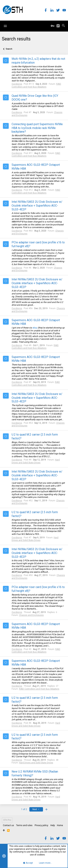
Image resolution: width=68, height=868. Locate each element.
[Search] (63, 26)
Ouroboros (17, 84)
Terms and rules (24, 825)
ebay (35, 328)
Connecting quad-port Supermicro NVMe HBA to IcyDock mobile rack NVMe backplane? (37, 128)
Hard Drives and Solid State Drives (36, 461)
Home (60, 825)
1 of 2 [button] (24, 809)
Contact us (8, 825)
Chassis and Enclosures (31, 615)
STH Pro (7, 820)
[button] (5, 26)
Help (53, 825)
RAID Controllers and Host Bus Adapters (36, 85)
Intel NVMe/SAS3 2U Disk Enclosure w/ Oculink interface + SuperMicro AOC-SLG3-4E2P (37, 206)
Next (36, 809)
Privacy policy (41, 825)
